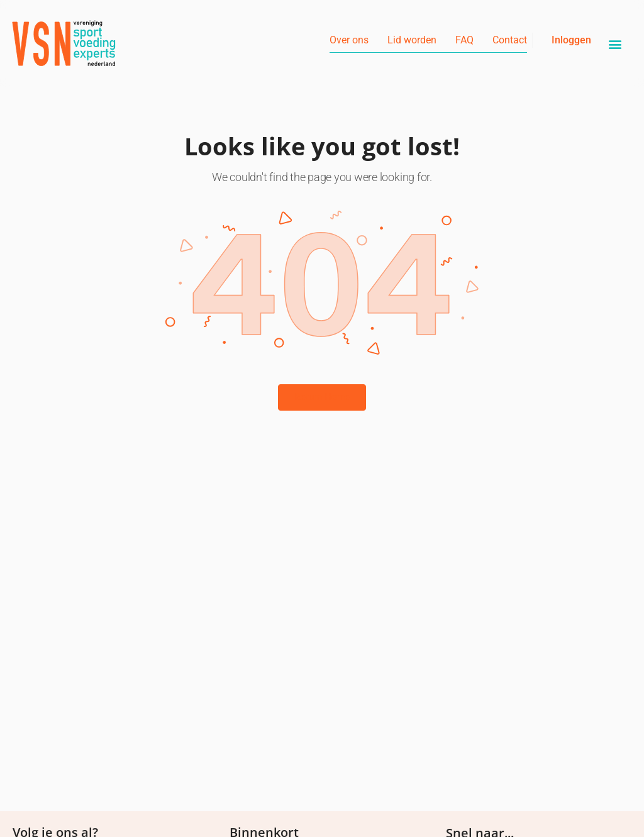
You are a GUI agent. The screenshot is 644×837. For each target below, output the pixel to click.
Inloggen (571, 40)
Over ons (349, 40)
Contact (510, 40)
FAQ (464, 40)
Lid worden (412, 40)
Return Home (322, 397)
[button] (615, 44)
